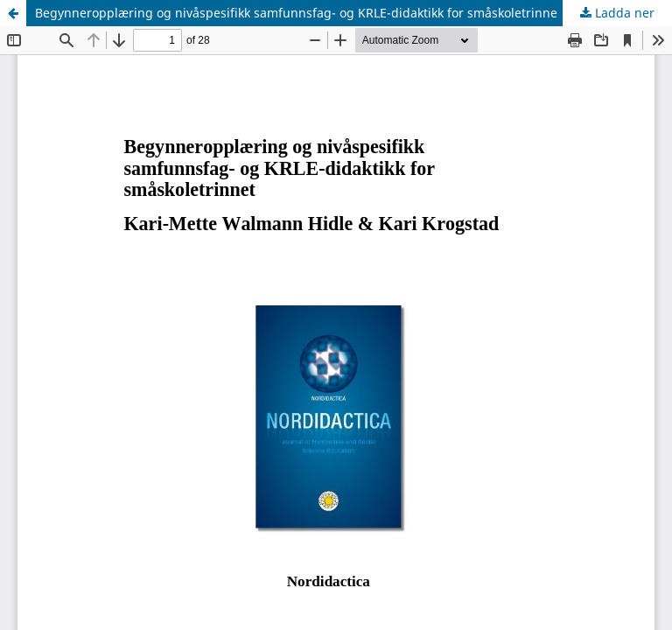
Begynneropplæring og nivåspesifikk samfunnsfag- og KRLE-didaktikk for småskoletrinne (296, 13)
